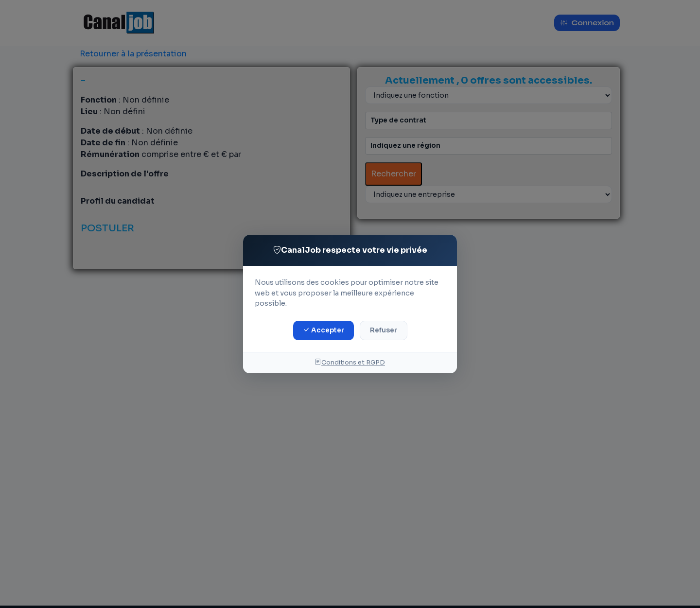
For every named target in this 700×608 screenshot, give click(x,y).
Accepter (324, 330)
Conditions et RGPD (350, 363)
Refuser (384, 330)
